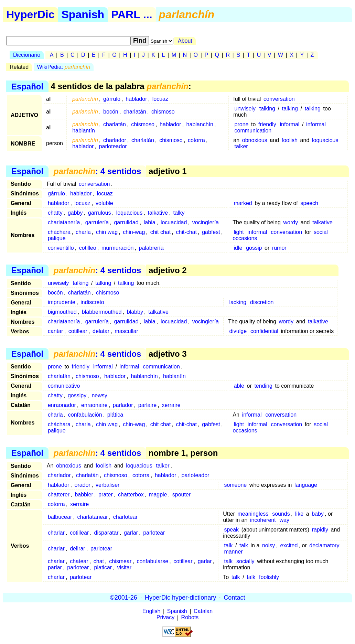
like (299, 514)
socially (245, 561)
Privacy (165, 618)
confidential (264, 331)
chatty (55, 213)
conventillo (61, 248)
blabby (135, 312)
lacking (238, 302)
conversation (279, 99)
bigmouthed (62, 312)
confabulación (85, 415)
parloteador (113, 146)
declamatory (324, 545)
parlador (123, 405)
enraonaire (94, 405)
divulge (238, 331)
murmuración (117, 248)
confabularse (152, 561)
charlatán (135, 112)
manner (233, 552)
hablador (136, 99)
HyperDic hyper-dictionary (180, 598)
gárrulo (112, 99)
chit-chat (186, 232)
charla (83, 232)
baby (318, 514)
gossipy (77, 395)
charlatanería (64, 222)
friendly (267, 124)
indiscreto (92, 302)
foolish (290, 140)
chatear (79, 561)
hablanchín (200, 124)
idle (238, 248)
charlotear (125, 517)
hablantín (84, 131)
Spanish (83, 14)
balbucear (60, 517)
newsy (99, 395)
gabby (75, 213)
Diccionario (27, 55)
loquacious (325, 140)
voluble (104, 203)
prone (242, 124)
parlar (55, 567)
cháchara (59, 232)
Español (27, 86)
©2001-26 (124, 598)
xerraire (171, 405)
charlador (115, 140)
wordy (291, 222)
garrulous (100, 213)
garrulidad (126, 222)
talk (228, 545)
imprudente (62, 302)
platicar (103, 567)
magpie (158, 495)
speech (309, 203)
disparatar (106, 533)
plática (115, 415)
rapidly (320, 530)
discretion (262, 302)
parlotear (154, 533)
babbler (84, 495)
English (151, 611)
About (185, 41)
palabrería (151, 248)
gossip (254, 248)
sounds (281, 514)
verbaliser (107, 485)
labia (150, 222)
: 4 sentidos (98, 171)
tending (263, 386)
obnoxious (255, 140)
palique (57, 238)
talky (179, 213)
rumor (279, 248)
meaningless (253, 514)
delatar (101, 331)
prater (106, 495)
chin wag (107, 232)
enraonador (62, 405)
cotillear (78, 331)
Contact (234, 598)
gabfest (211, 232)
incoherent (263, 520)
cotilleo (88, 248)
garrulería (97, 222)
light (239, 232)
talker (241, 146)
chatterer (59, 495)
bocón (111, 112)
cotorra (196, 140)
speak (231, 530)
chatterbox (131, 495)
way (284, 520)
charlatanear (93, 517)
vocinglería (206, 222)
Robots (190, 618)
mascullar (126, 331)
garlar (131, 533)
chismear (120, 561)
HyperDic (30, 14)
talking (267, 109)
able (239, 386)
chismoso (163, 112)
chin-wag (134, 232)
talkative (158, 213)
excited (289, 545)
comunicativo (64, 386)
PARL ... (132, 14)
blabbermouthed (102, 312)
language (306, 485)
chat (99, 561)
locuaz (160, 99)
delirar (77, 549)
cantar (55, 331)
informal (289, 124)
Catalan (203, 611)
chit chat (161, 232)
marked (243, 203)
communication (253, 131)
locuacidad (174, 222)
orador (83, 485)
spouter (181, 495)
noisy (268, 545)
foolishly (269, 577)
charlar (56, 533)
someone (235, 485)
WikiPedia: (64, 67)
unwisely (245, 109)
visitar (124, 567)
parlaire (147, 405)
